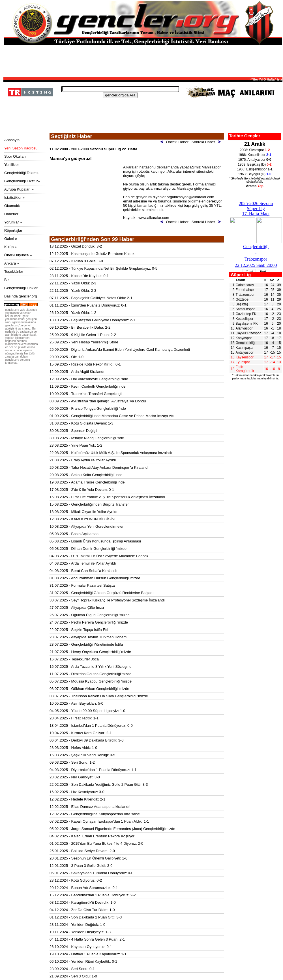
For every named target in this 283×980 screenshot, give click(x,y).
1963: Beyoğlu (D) (255, 174)
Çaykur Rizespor (248, 333)
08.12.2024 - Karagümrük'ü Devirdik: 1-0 (83, 902)
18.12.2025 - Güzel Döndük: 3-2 (76, 246)
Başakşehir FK (247, 324)
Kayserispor (245, 357)
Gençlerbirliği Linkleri (21, 288)
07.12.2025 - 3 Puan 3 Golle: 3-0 (76, 261)
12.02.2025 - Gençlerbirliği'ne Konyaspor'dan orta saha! (95, 814)
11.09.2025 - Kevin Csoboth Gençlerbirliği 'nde (87, 386)
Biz (7, 280)
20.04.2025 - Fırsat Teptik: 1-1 (74, 718)
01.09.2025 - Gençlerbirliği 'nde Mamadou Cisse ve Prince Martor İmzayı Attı (112, 416)
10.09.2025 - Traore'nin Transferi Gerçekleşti (86, 394)
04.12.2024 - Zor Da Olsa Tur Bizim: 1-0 (82, 910)
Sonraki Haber (207, 142)
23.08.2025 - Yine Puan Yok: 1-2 (76, 445)
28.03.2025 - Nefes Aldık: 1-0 (73, 748)
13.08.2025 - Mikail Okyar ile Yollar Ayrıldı (83, 512)
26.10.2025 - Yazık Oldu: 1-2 (73, 313)
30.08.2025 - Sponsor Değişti (73, 431)
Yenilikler (12, 165)
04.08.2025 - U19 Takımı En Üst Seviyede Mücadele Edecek (99, 556)
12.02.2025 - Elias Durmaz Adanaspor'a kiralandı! (90, 807)
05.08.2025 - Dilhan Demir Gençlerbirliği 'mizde (88, 549)
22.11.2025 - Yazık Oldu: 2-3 (73, 283)
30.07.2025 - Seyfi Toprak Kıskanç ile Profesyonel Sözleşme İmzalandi (107, 600)
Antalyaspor (245, 352)
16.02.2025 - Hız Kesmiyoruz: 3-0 (77, 792)
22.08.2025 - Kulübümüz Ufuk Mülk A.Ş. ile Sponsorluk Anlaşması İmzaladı (111, 453)
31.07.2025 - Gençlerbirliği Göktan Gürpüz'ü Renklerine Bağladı (101, 593)
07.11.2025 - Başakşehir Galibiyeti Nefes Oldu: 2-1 (91, 298)
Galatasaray (245, 285)
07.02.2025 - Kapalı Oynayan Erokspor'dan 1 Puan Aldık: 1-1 (99, 821)
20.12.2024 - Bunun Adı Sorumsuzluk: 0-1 (84, 888)
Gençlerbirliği (246, 343)
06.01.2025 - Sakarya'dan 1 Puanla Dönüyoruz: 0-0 (91, 873)
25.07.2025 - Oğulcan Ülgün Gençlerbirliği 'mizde (90, 615)
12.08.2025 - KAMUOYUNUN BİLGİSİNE (83, 519)
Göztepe (242, 299)
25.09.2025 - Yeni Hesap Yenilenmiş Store (84, 342)
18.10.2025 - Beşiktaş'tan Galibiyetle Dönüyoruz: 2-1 (92, 320)
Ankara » (12, 263)
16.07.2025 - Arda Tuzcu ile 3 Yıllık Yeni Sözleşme (91, 667)
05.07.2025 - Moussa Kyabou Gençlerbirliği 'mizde (91, 681)
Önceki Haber (175, 142)
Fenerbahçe (245, 290)
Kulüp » (10, 247)
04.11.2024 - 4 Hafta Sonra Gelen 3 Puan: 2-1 (87, 939)
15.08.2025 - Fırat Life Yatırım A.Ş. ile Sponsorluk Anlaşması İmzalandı (107, 497)
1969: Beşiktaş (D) (255, 164)
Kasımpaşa (244, 348)
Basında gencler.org (21, 296)
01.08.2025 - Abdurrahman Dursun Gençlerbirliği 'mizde (95, 578)
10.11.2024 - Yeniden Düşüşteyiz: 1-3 (80, 932)
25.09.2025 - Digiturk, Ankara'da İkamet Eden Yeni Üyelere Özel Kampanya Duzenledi (120, 349)
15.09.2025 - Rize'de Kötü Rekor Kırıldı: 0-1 (85, 364)
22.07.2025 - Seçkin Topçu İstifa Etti (79, 630)
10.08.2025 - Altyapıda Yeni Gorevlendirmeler (87, 526)
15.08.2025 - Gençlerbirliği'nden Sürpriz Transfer (89, 504)
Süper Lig (241, 275)
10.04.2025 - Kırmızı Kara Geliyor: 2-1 (81, 733)
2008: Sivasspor (255, 150)
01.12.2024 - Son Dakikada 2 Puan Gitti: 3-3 (86, 917)
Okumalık (12, 206)
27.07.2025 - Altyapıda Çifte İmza (77, 608)
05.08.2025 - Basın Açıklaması (74, 534)
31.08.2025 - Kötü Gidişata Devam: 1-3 (81, 423)
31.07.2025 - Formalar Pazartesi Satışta (82, 585)
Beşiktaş (242, 304)
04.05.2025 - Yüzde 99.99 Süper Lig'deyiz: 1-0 (87, 711)
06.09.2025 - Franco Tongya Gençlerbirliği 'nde (88, 408)
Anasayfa (12, 140)
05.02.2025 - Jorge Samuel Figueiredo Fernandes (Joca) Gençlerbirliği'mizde (112, 829)
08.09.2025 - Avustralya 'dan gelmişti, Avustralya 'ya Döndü (98, 401)
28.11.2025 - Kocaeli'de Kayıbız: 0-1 (79, 276)
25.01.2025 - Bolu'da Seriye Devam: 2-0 (82, 851)
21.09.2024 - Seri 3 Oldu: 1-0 (73, 976)
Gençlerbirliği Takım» (21, 173)
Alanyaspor (244, 328)
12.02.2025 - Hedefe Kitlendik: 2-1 (77, 799)
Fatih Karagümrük (245, 369)
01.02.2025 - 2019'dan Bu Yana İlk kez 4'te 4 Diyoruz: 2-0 (96, 843)
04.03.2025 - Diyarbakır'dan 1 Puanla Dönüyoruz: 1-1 (93, 770)
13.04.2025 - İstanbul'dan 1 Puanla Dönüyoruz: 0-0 (91, 726)
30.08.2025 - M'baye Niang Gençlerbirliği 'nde (87, 438)
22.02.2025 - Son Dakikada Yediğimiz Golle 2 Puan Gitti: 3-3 (99, 784)
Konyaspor (244, 338)
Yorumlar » (13, 222)
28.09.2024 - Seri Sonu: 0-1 (72, 969)
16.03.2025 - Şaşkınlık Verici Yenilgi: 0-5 (82, 755)
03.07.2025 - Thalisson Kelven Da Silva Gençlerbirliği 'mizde (99, 696)
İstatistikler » (14, 198)
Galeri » (11, 239)
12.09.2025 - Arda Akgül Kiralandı (77, 372)
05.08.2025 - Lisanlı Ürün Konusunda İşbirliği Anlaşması (95, 541)
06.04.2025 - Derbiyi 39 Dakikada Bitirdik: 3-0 (87, 740)
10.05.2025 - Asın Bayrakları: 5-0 (76, 703)
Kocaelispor (245, 319)
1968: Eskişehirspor (255, 169)
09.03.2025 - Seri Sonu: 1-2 (72, 762)
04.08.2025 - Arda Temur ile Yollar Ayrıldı (83, 563)
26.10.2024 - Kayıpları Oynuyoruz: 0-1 (81, 947)
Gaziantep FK (246, 314)
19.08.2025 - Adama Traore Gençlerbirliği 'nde (87, 482)
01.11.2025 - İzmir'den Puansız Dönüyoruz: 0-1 (88, 305)
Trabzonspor (245, 295)
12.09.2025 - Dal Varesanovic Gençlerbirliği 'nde (89, 379)
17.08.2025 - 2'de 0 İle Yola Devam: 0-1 (82, 490)
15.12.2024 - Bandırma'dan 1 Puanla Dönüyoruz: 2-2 (93, 895)
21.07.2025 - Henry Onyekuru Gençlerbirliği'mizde (90, 652)
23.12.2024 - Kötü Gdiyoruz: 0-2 (76, 880)
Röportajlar (13, 230)
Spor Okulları (15, 156)
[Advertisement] (143, 61)
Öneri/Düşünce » (18, 255)
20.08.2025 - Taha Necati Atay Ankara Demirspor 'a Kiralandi (99, 467)
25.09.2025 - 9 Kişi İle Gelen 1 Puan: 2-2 (83, 335)
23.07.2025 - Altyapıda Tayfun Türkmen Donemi (88, 637)
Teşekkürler (14, 272)
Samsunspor (245, 309)
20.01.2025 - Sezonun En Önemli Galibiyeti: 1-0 (88, 858)
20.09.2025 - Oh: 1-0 (67, 357)
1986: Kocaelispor (255, 155)
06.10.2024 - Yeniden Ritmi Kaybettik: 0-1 (83, 961)
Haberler (11, 214)
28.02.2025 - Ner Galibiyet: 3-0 (75, 777)
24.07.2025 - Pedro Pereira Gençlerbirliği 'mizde (89, 622)
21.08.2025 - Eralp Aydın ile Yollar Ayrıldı (83, 460)
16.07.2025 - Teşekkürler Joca (74, 659)
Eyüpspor (243, 362)
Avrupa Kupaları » (19, 189)
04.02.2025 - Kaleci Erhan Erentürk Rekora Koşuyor (92, 836)
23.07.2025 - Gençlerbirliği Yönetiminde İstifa (86, 644)
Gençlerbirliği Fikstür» (22, 181)
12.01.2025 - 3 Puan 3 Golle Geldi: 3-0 (81, 866)
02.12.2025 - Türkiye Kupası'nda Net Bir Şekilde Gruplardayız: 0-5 (103, 268)
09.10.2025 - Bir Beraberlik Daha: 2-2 (80, 327)
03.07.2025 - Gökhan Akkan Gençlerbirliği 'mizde (89, 689)
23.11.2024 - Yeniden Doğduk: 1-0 (77, 925)
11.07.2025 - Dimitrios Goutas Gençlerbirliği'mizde (90, 674)
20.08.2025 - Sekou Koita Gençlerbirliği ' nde (86, 475)
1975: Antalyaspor (255, 160)
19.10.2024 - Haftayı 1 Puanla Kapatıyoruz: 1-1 (88, 954)
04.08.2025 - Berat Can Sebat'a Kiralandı (83, 571)
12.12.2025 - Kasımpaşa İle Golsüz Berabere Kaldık (92, 254)
